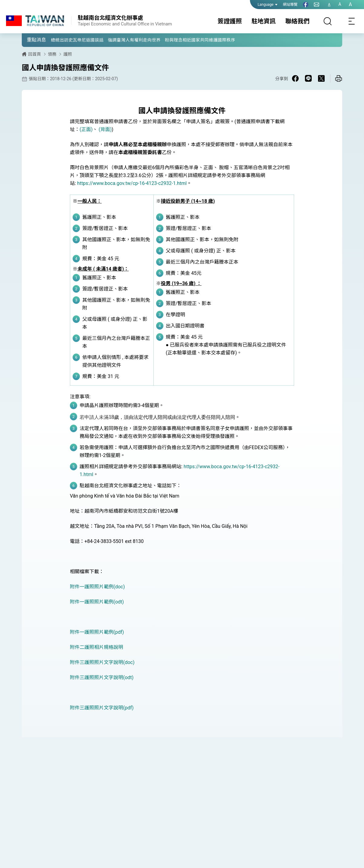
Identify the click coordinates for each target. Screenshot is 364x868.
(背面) (105, 129)
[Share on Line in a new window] (308, 78)
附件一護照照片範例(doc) (97, 587)
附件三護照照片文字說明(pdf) (102, 708)
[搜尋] (328, 21)
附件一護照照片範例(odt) (97, 602)
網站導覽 (290, 5)
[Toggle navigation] (352, 21)
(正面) (86, 129)
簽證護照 (230, 21)
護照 (67, 54)
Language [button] (267, 5)
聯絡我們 (297, 21)
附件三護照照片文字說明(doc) (102, 662)
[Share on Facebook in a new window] (295, 78)
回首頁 (34, 54)
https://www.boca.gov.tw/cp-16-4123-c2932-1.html (132, 183)
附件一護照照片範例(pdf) (97, 632)
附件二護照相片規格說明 (97, 647)
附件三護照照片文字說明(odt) (102, 677)
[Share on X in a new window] (321, 78)
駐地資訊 (264, 21)
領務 (52, 54)
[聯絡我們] (316, 5)
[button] (31, 40)
